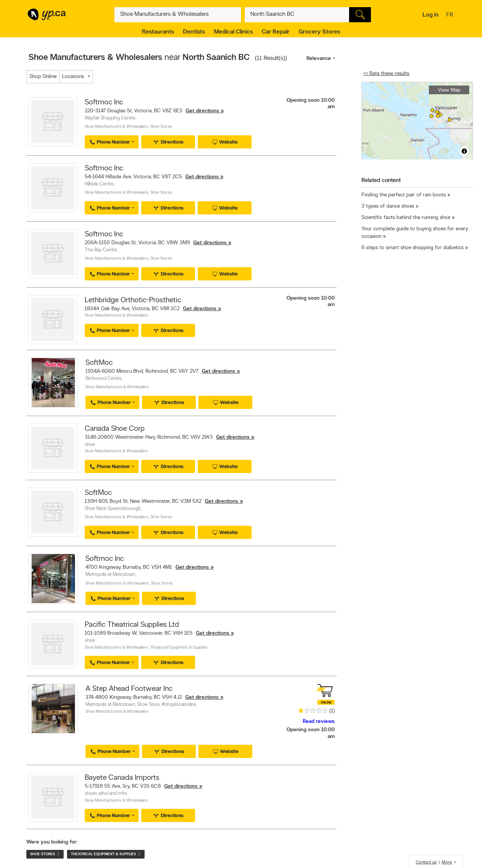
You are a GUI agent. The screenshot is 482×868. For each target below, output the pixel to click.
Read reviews (319, 722)
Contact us (426, 862)
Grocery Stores (319, 32)
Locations (73, 77)
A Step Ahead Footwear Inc (129, 689)
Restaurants (158, 32)
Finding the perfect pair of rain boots (404, 195)
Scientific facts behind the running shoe (406, 218)
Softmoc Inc (104, 103)
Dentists (194, 32)
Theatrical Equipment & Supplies (179, 648)
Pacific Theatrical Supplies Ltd (132, 625)
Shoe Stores (161, 127)
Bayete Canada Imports (122, 778)
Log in (431, 15)
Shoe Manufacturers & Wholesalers (116, 127)
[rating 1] (311, 712)
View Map (449, 90)
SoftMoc (99, 363)
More (447, 862)
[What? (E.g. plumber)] (178, 15)
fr (451, 15)
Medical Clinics (233, 32)
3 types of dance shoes (388, 206)
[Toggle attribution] (464, 151)
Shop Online (43, 77)
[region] (417, 121)
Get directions (202, 111)
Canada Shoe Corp (115, 429)
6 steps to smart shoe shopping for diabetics (413, 248)
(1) (332, 711)
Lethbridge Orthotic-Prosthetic (133, 300)
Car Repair (276, 32)
